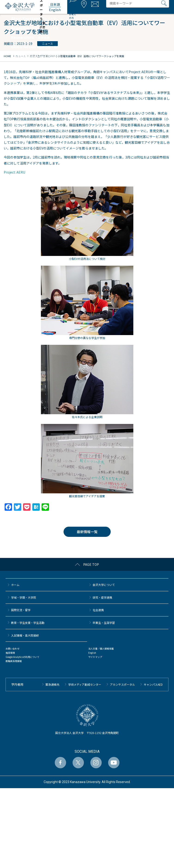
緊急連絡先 (52, 684)
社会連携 (98, 610)
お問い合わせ (12, 649)
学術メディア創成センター (85, 684)
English (92, 653)
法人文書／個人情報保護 (101, 649)
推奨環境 (10, 653)
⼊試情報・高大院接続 (25, 635)
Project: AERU (14, 172)
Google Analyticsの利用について (22, 657)
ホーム (15, 585)
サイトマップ (95, 657)
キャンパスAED (153, 684)
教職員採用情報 (14, 661)
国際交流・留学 (21, 610)
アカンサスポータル (122, 684)
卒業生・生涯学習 (104, 623)
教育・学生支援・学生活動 (28, 623)
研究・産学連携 (102, 597)
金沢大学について (104, 585)
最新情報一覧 (87, 532)
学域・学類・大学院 (24, 597)
